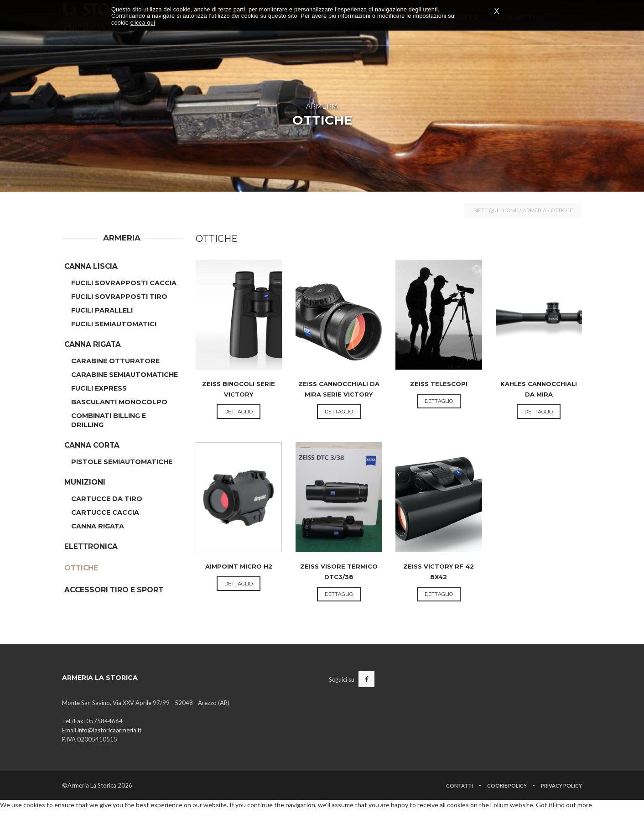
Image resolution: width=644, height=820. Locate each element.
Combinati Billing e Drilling (109, 420)
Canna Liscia (91, 266)
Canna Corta (92, 445)
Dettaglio (239, 412)
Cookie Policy (507, 786)
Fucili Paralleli (102, 310)
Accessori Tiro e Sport (114, 590)
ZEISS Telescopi (439, 384)
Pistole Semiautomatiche (122, 462)
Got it (544, 805)
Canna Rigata (93, 344)
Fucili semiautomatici (114, 324)
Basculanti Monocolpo (119, 402)
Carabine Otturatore (115, 361)
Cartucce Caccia (105, 512)
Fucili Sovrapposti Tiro (119, 297)
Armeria (535, 210)
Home (510, 210)
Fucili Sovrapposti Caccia (124, 283)
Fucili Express (99, 388)
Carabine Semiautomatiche (125, 375)
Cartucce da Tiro (107, 499)
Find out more (572, 805)
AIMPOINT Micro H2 (239, 566)
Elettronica (91, 546)
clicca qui (143, 23)
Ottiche (81, 568)
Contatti (460, 786)
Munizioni (85, 482)
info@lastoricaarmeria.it (109, 730)
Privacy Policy (561, 786)
